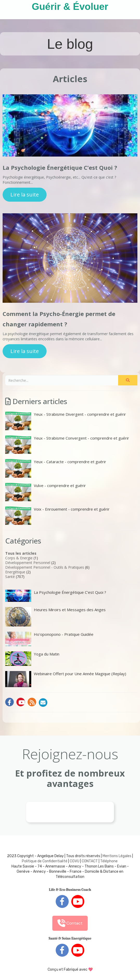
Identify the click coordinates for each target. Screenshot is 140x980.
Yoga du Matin (32, 659)
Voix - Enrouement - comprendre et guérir (57, 516)
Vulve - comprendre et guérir (46, 492)
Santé (10, 577)
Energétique (15, 572)
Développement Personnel (28, 563)
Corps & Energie (19, 558)
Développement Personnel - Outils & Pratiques (45, 567)
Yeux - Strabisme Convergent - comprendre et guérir (67, 445)
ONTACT (91, 861)
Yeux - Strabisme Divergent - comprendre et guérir (66, 421)
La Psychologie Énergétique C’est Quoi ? (60, 167)
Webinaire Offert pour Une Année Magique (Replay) (66, 679)
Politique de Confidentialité (45, 861)
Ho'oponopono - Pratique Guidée (49, 639)
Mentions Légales (117, 856)
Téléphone (109, 861)
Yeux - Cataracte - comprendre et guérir (56, 468)
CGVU (75, 861)
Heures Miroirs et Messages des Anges (55, 617)
